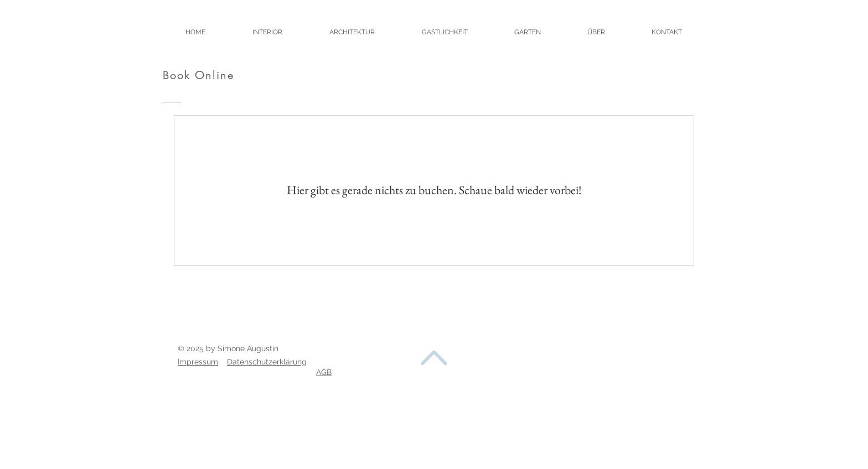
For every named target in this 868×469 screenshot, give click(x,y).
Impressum (198, 362)
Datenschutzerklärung (267, 362)
